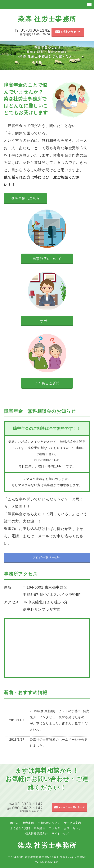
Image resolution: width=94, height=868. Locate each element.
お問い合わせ (72, 828)
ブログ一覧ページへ (47, 557)
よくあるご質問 (47, 383)
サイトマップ (60, 834)
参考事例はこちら (25, 198)
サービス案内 (72, 823)
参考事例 (28, 823)
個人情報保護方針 (37, 834)
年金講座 (39, 828)
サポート (47, 321)
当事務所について (47, 259)
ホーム (14, 823)
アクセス (54, 828)
